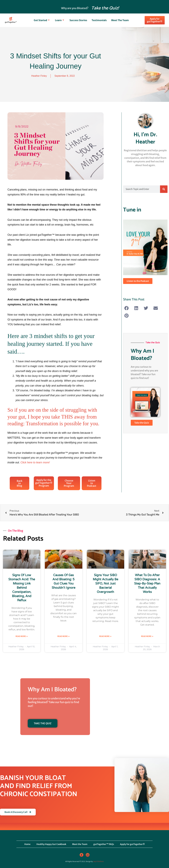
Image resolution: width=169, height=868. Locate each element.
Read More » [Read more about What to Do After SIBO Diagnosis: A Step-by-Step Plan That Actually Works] (147, 636)
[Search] (164, 189)
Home (27, 844)
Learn (60, 20)
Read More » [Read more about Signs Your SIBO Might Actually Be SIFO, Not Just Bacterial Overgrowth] (105, 636)
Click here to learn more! (35, 462)
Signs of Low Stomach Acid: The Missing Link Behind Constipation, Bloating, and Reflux (22, 588)
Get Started (42, 20)
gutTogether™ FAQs (104, 844)
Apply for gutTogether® (132, 844)
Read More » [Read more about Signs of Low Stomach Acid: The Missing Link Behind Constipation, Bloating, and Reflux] (22, 636)
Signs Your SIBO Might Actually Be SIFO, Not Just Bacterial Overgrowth (105, 584)
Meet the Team (120, 20)
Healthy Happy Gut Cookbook (51, 844)
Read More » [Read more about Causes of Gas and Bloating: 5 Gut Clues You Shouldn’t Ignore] (64, 636)
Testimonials (99, 20)
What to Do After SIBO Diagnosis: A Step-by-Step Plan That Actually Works (147, 584)
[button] (126, 308)
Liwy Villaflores (98, 861)
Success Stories (78, 20)
